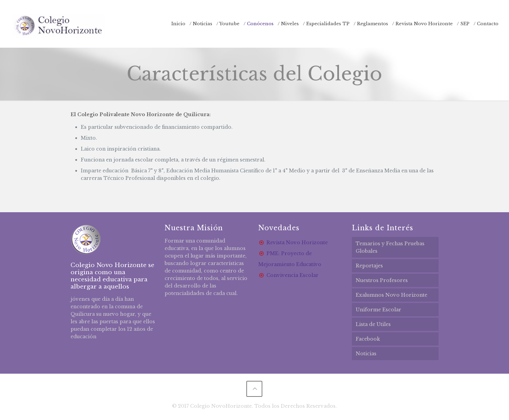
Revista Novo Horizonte (297, 243)
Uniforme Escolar (379, 310)
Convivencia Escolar (292, 275)
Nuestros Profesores (382, 280)
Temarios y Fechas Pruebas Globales (390, 247)
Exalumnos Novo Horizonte (391, 295)
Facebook (368, 339)
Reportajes (369, 266)
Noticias (366, 354)
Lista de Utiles (373, 324)
